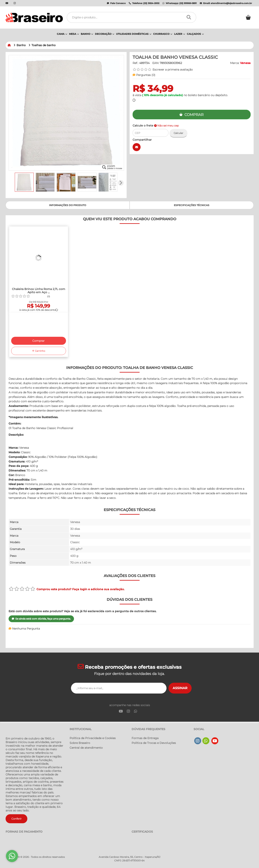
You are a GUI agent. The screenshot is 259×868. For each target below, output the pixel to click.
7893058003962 (171, 63)
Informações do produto (68, 205)
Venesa (245, 63)
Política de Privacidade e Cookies (93, 738)
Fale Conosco (116, 3)
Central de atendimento (86, 748)
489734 (144, 63)
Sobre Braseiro (80, 743)
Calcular (178, 133)
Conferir (16, 819)
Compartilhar (142, 140)
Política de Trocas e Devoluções (154, 743)
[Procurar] (190, 17)
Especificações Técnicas (192, 205)
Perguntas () (144, 75)
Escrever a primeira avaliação (173, 70)
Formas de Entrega (145, 738)
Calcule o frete (156, 126)
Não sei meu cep (166, 126)
